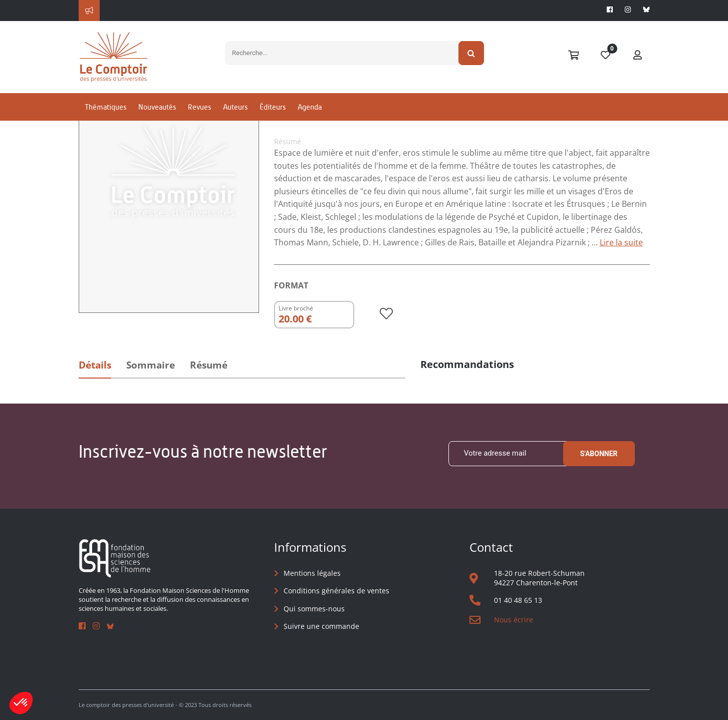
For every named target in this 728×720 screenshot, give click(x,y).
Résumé (209, 365)
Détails (95, 365)
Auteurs (235, 107)
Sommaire (151, 365)
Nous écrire (514, 620)
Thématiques (105, 107)
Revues (199, 107)
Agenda (310, 107)
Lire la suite (621, 242)
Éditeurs (273, 107)
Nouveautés (157, 107)
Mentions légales (312, 573)
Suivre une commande (321, 626)
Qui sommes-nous (314, 609)
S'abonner (599, 454)
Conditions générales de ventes (336, 591)
